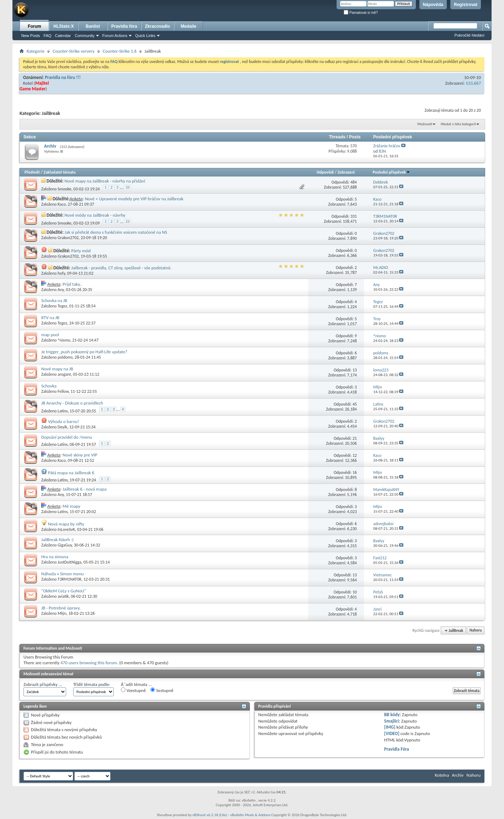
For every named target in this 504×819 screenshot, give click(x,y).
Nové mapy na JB (57, 369)
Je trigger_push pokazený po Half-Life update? (84, 352)
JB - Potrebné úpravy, (61, 608)
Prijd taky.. (72, 284)
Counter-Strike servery (74, 51)
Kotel (28, 83)
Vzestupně (133, 690)
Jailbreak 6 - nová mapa (85, 489)
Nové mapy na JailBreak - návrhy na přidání (105, 181)
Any (61, 290)
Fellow (63, 391)
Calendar (63, 36)
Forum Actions (115, 36)
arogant (64, 374)
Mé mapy (71, 506)
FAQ (48, 36)
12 (355, 455)
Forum (34, 26)
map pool (50, 335)
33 (127, 187)
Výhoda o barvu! (63, 421)
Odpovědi (325, 172)
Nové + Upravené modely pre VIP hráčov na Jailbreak (134, 199)
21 (355, 438)
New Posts (31, 36)
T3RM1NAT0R (69, 579)
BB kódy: (393, 715)
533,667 (473, 83)
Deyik (62, 427)
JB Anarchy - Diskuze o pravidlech (72, 403)
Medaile (188, 26)
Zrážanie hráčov (387, 146)
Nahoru (476, 631)
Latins (63, 411)
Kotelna (442, 775)
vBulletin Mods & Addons (250, 815)
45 (355, 404)
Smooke (65, 189)
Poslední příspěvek (392, 172)
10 (355, 592)
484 (354, 182)
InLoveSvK (66, 529)
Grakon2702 (68, 238)
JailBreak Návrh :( (57, 540)
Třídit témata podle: (92, 684)
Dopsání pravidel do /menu (67, 437)
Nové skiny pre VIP (80, 455)
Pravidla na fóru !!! (63, 77)
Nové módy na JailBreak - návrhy (95, 215)
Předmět (32, 172)
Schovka (49, 386)
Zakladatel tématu (59, 172)
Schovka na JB (54, 300)
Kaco (62, 204)
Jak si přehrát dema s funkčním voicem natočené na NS (116, 232)
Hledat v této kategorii (458, 124)
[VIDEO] (392, 733)
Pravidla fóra (124, 26)
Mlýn (62, 613)
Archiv (50, 146)
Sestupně (162, 690)
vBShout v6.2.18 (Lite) (210, 815)
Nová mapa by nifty (66, 524)
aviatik (63, 596)
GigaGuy (65, 545)
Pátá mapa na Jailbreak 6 (71, 473)
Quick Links (145, 36)
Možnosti (425, 124)
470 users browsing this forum (89, 663)
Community (85, 36)
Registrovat (466, 5)
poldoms (65, 357)
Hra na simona (55, 557)
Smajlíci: (392, 721)
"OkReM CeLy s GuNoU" (64, 591)
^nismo (64, 340)
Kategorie (36, 51)
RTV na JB (50, 318)
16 (355, 472)
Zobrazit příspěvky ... (43, 684)
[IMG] (390, 727)
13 (355, 370)
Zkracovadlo (158, 26)
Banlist (93, 26)
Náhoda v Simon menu (63, 574)
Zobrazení (346, 172)
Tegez (62, 306)
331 (354, 216)
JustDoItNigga (69, 562)
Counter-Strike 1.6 (120, 51)
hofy (61, 273)
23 (127, 221)
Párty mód (81, 251)
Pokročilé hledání (470, 35)
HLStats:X (63, 26)
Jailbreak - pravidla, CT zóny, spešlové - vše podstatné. (121, 268)
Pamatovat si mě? (361, 13)
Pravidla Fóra (397, 749)
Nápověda (433, 5)
